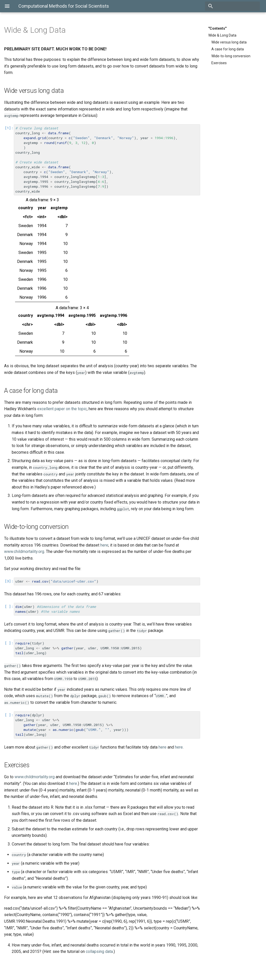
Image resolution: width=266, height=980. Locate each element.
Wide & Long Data (222, 35)
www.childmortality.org (24, 552)
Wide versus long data (229, 42)
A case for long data (228, 49)
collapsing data (99, 951)
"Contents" (217, 28)
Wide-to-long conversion (231, 56)
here (104, 545)
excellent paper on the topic (62, 409)
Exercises (219, 63)
